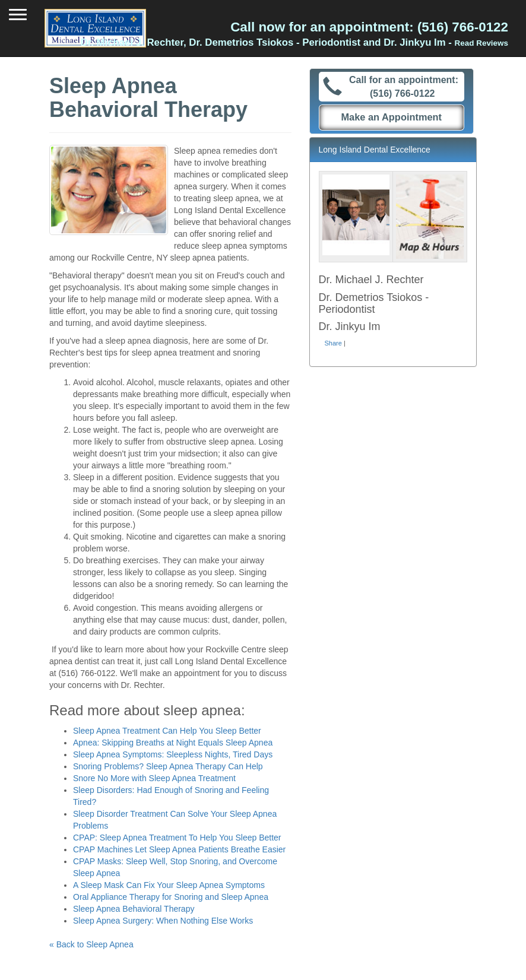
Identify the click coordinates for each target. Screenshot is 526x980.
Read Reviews (481, 43)
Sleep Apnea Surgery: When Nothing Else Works (163, 921)
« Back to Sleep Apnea (91, 944)
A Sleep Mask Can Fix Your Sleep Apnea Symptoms (169, 885)
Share (333, 343)
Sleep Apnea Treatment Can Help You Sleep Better (167, 731)
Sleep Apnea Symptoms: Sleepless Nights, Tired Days (173, 754)
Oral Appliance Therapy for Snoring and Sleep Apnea (171, 897)
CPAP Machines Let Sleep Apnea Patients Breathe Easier (179, 849)
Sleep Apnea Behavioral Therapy (134, 909)
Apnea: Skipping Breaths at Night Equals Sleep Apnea (173, 743)
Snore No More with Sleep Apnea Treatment (154, 778)
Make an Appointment (391, 117)
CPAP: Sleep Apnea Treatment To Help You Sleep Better (177, 838)
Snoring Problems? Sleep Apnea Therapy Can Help (168, 766)
